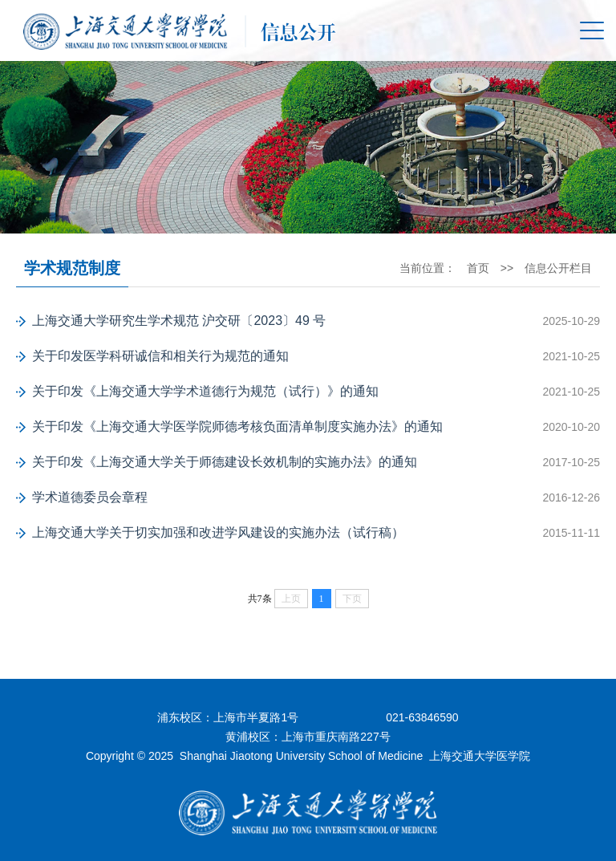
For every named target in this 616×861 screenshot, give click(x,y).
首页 (478, 268)
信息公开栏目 (558, 268)
